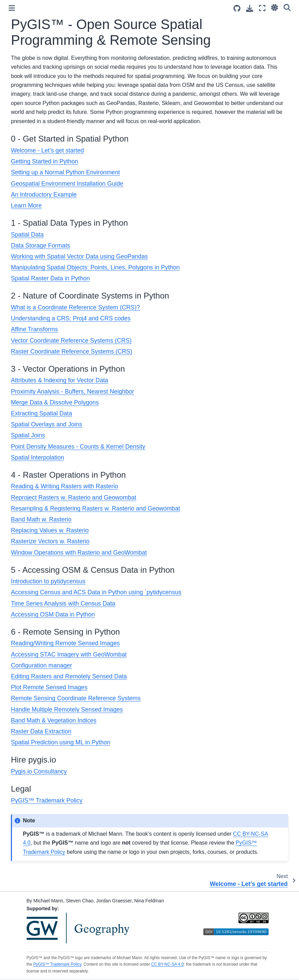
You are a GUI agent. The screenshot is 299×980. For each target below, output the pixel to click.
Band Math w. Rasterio (41, 519)
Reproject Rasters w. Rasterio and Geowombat (74, 498)
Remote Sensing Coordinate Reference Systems (76, 698)
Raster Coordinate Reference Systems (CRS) (72, 352)
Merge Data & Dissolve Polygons (55, 402)
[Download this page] (250, 8)
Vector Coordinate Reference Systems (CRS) (71, 341)
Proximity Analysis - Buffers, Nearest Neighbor (72, 392)
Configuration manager (42, 665)
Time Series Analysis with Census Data (63, 604)
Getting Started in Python (45, 161)
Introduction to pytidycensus (48, 581)
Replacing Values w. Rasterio (50, 530)
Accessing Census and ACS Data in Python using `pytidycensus (96, 592)
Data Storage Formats (40, 246)
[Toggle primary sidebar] (12, 8)
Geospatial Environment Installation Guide (67, 184)
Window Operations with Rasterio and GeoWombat (79, 553)
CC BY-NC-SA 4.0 (167, 964)
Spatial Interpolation (38, 458)
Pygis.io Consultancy (39, 771)
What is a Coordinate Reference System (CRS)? (75, 307)
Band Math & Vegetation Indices (54, 720)
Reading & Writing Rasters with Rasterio (65, 486)
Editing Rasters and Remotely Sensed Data (69, 676)
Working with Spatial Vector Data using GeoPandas (79, 256)
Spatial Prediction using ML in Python (61, 742)
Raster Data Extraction (41, 731)
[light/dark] (275, 7)
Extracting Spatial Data (42, 413)
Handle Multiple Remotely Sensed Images (67, 710)
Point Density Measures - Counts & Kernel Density (78, 447)
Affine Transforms (35, 329)
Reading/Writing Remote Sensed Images (65, 643)
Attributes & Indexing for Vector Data (60, 380)
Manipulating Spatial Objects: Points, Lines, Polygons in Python (95, 267)
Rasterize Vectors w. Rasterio (50, 541)
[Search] (287, 7)
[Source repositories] (237, 8)
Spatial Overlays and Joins (46, 424)
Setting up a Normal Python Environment (65, 172)
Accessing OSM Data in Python (53, 614)
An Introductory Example (44, 195)
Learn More (26, 206)
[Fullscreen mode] (262, 8)
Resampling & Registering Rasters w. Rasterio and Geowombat (96, 508)
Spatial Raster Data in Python (50, 278)
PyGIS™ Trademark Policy (47, 800)
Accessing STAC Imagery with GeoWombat (69, 654)
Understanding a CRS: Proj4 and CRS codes (71, 318)
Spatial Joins (28, 435)
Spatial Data (27, 235)
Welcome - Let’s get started (47, 150)
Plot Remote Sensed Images (49, 687)
